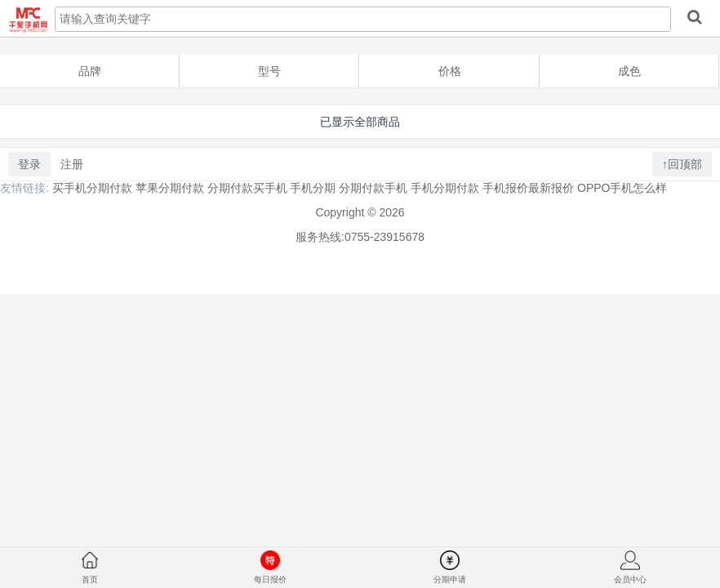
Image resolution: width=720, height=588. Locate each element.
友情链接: (24, 188)
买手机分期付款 (92, 188)
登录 (29, 164)
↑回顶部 (682, 164)
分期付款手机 (373, 188)
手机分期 (313, 188)
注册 (72, 164)
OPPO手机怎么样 (622, 188)
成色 (629, 71)
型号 (269, 71)
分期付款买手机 (247, 188)
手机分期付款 (445, 188)
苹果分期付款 (170, 188)
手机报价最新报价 (528, 188)
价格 (450, 71)
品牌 (90, 71)
